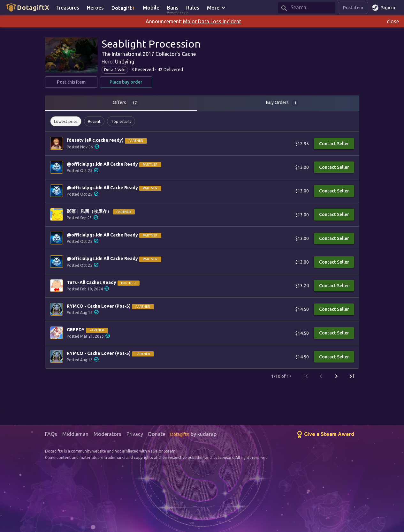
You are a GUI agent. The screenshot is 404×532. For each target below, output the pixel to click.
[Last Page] (352, 376)
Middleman (75, 434)
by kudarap (193, 434)
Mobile (151, 8)
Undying (125, 62)
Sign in (384, 8)
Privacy (135, 434)
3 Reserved (143, 70)
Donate (157, 434)
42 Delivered (170, 70)
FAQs (51, 434)
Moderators (107, 434)
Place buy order (126, 82)
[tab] (124, 103)
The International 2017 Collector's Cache (149, 54)
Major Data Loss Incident (212, 21)
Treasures (67, 8)
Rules (193, 8)
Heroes (95, 8)
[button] (66, 121)
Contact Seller (334, 144)
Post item (353, 8)
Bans (175, 8)
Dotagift (123, 8)
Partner (136, 141)
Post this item (71, 82)
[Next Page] (336, 376)
